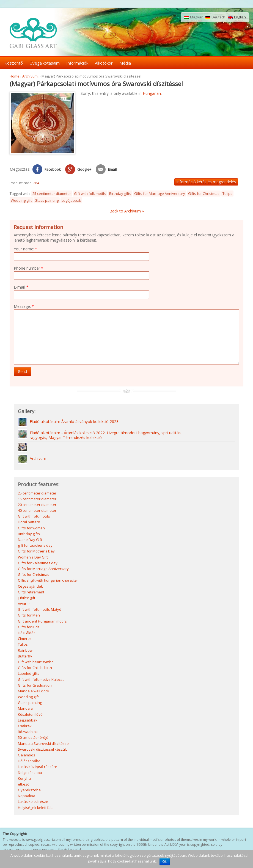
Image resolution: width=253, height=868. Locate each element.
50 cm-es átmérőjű (33, 738)
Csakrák (25, 726)
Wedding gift (21, 200)
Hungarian (152, 93)
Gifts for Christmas (204, 193)
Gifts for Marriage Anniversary (160, 193)
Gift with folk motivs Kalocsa (41, 680)
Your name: (25, 249)
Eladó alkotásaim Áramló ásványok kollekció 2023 (74, 422)
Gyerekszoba (29, 790)
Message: (24, 306)
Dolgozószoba (30, 773)
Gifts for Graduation (35, 686)
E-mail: (21, 287)
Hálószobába (29, 761)
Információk (77, 63)
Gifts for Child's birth (35, 668)
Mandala (25, 709)
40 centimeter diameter (37, 511)
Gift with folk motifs (90, 193)
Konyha (24, 779)
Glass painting (47, 200)
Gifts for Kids (29, 627)
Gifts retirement (31, 593)
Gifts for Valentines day (38, 563)
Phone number (28, 268)
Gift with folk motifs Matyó (40, 610)
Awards (24, 604)
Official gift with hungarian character (48, 581)
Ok (165, 862)
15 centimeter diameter (37, 499)
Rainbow (25, 651)
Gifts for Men (29, 616)
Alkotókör (104, 63)
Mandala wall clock (34, 692)
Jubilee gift (27, 598)
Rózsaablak (28, 732)
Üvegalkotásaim (45, 63)
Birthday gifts (120, 193)
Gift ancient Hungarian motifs (42, 622)
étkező (24, 785)
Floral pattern (29, 523)
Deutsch (215, 17)
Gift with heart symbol (36, 662)
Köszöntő (14, 63)
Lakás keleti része (33, 802)
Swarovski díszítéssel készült (42, 750)
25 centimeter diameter (52, 193)
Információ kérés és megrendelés (206, 182)
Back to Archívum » (127, 211)
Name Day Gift (30, 540)
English (237, 17)
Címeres (25, 639)
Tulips (227, 193)
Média (125, 63)
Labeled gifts (29, 674)
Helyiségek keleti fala (36, 808)
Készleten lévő (30, 715)
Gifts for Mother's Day (36, 552)
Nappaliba (27, 796)
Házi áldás (27, 633)
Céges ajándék (30, 587)
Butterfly (25, 657)
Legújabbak (71, 200)
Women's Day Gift (33, 558)
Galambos (27, 756)
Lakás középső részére (38, 767)
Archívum (30, 76)
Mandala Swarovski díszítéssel (44, 744)
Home (15, 76)
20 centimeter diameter (37, 505)
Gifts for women (31, 529)
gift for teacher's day (35, 546)
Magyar (193, 17)
